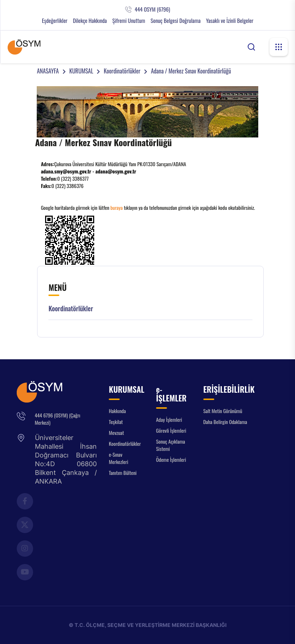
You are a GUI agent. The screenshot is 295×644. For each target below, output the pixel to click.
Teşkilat (116, 422)
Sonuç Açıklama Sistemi (171, 445)
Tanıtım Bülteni (123, 473)
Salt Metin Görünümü (223, 411)
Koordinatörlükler (122, 71)
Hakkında (117, 411)
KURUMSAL (81, 71)
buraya (117, 207)
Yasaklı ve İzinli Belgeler (230, 21)
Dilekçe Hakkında (90, 21)
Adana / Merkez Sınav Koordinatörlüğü (191, 71)
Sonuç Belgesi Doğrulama (176, 21)
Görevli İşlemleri (171, 430)
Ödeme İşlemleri (171, 459)
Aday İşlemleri (169, 419)
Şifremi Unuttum (129, 21)
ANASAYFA (48, 71)
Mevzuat (116, 433)
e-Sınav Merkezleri (118, 458)
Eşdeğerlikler (55, 21)
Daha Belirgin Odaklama (225, 422)
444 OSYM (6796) (152, 9)
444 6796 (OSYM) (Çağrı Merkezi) (58, 419)
